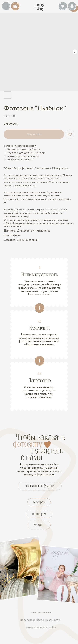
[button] (6, 6)
